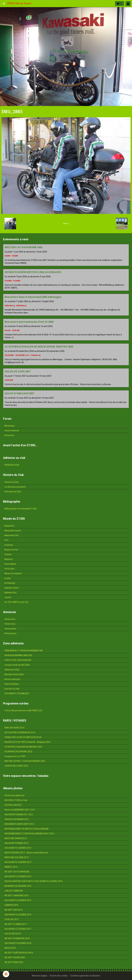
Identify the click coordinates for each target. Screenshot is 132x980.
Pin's (7, 540)
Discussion (9, 435)
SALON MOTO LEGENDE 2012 (18, 848)
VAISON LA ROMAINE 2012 (17, 819)
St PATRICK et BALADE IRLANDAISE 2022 (23, 747)
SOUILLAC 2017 (12, 919)
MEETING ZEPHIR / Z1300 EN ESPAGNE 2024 (25, 761)
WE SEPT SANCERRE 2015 (17, 896)
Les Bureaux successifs (15, 487)
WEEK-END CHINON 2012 (16, 838)
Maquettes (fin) (12, 535)
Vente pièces (10, 629)
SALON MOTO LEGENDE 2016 (18, 915)
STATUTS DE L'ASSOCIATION (18, 660)
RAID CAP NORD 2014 (14, 728)
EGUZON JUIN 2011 (13, 805)
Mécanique (10, 426)
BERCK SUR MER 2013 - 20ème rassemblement (26, 853)
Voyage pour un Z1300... (15, 756)
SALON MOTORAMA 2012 (16, 843)
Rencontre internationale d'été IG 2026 (29, 322)
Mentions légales (40, 976)
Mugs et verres (11, 550)
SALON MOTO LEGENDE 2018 (18, 943)
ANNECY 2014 (11, 867)
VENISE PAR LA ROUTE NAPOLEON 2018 (23, 737)
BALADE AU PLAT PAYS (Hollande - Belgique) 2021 (28, 742)
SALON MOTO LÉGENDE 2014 (18, 876)
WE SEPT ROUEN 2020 (15, 957)
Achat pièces (10, 633)
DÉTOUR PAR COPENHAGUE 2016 (20, 732)
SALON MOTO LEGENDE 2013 (18, 862)
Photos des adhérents (15, 795)
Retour (66, 224)
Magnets (9, 559)
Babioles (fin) (10, 593)
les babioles (10, 583)
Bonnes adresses (12, 679)
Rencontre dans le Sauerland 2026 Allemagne (33, 297)
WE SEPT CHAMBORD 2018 (17, 938)
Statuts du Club (12, 482)
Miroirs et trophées (13, 573)
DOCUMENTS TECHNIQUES (17, 693)
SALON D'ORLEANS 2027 (19, 393)
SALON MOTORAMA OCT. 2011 (19, 815)
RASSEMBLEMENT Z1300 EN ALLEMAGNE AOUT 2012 (29, 834)
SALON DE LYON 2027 (18, 371)
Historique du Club (13, 492)
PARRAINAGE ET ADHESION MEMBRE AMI (24, 651)
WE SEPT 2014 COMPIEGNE (17, 872)
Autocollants (10, 564)
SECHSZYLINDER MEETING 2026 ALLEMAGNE (33, 272)
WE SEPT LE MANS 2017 (16, 924)
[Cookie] (6, 974)
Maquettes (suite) (13, 531)
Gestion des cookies (59, 976)
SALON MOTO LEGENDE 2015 (18, 900)
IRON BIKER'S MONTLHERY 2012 (19, 824)
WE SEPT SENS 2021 (14, 962)
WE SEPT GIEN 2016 (14, 910)
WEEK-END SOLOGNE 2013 (17, 857)
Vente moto (10, 624)
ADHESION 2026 (12, 465)
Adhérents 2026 (12, 670)
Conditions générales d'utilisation (85, 976)
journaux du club (12, 689)
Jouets (8, 597)
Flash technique (12, 684)
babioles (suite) (12, 588)
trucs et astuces (12, 431)
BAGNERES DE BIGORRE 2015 (18, 886)
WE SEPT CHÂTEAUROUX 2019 (19, 953)
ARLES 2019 (10, 948)
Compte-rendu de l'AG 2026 (17, 665)
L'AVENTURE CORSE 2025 (16, 766)
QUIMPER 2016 (11, 905)
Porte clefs (9, 569)
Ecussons (9, 545)
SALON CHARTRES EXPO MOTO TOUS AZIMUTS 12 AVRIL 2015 (33, 881)
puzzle (8, 578)
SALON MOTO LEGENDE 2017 (18, 929)
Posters (8, 554)
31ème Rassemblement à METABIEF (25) (23, 711)
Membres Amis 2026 (14, 674)
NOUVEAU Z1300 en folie (16, 800)
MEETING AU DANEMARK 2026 (23, 247)
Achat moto (10, 619)
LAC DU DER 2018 (13, 934)
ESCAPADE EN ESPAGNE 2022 (18, 752)
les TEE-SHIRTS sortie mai (16, 602)
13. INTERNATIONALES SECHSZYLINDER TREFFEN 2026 (39, 347)
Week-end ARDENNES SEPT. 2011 (20, 810)
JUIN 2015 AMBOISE (14, 891)
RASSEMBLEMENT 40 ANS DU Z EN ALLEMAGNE (27, 829)
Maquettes (9, 526)
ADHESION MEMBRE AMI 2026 (18, 655)
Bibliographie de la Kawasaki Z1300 (21, 509)
